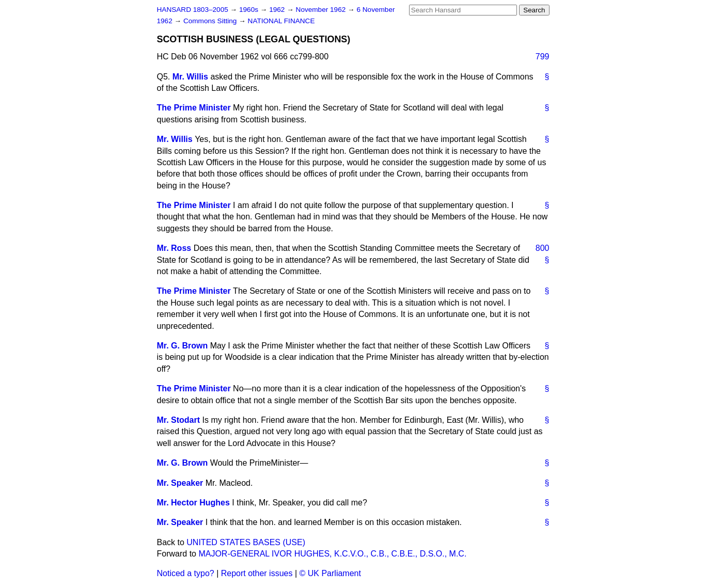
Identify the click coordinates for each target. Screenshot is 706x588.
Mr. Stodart (179, 420)
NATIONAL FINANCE (281, 21)
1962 (278, 10)
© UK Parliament (330, 573)
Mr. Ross (174, 248)
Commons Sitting (211, 21)
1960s (250, 10)
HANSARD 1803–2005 (193, 10)
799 (543, 57)
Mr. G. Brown (183, 346)
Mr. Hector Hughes (193, 503)
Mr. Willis (190, 77)
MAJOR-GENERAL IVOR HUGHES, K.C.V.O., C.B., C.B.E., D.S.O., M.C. (332, 554)
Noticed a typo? (186, 573)
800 (543, 248)
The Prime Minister (194, 108)
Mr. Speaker (180, 483)
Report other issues (257, 573)
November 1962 (322, 10)
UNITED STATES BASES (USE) (246, 542)
